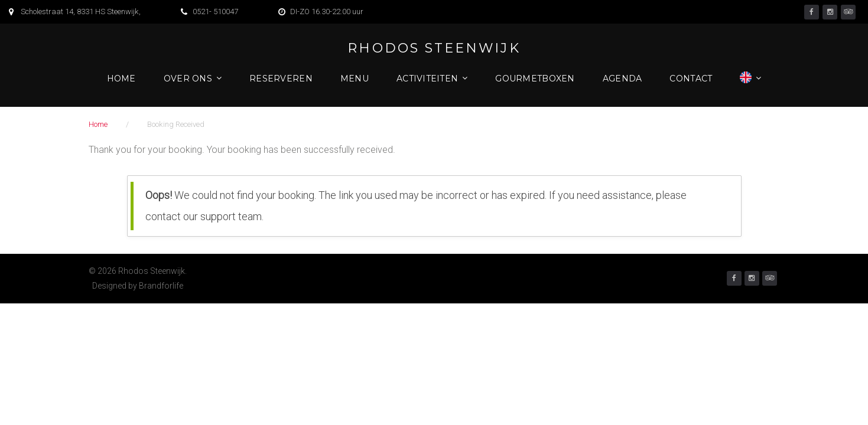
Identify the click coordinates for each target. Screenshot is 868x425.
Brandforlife (161, 286)
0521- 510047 (215, 12)
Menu (355, 79)
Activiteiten (427, 79)
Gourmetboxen (535, 79)
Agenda (622, 79)
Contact (691, 79)
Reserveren (281, 79)
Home (121, 79)
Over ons (188, 79)
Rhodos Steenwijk (434, 48)
